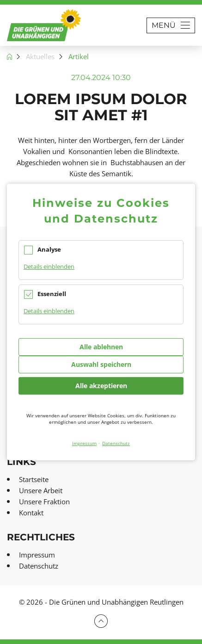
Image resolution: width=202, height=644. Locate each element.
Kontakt (31, 513)
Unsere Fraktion (44, 502)
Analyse (49, 249)
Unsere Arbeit (41, 490)
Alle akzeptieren (101, 386)
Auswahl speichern (101, 364)
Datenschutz (39, 566)
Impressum (37, 555)
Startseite (34, 479)
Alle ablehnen (101, 347)
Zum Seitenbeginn (101, 621)
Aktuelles (40, 56)
